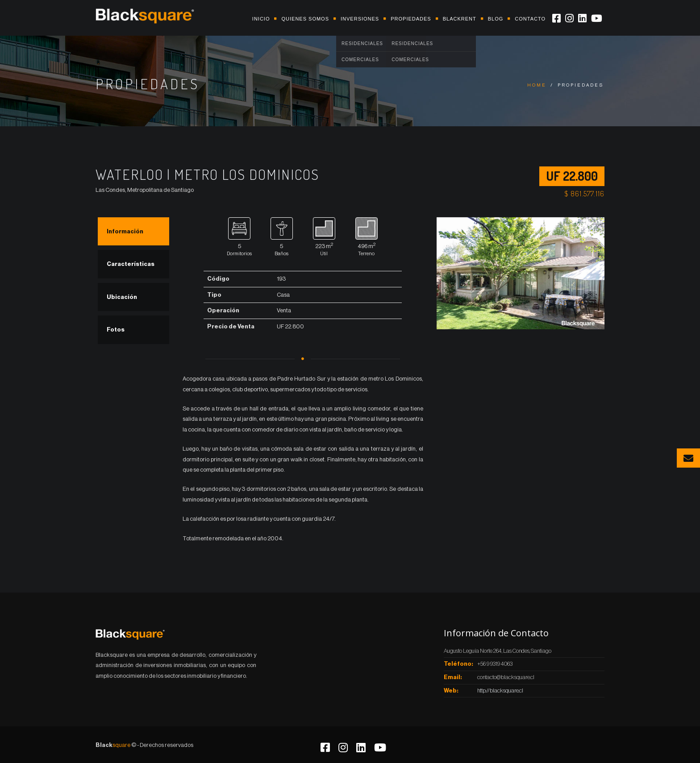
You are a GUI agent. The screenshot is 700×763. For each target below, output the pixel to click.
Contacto (530, 19)
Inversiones (360, 19)
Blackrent (460, 19)
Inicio (261, 19)
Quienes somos (305, 19)
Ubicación (122, 297)
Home (537, 85)
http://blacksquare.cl (500, 690)
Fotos (116, 330)
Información (125, 231)
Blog (496, 19)
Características (131, 264)
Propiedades (411, 19)
